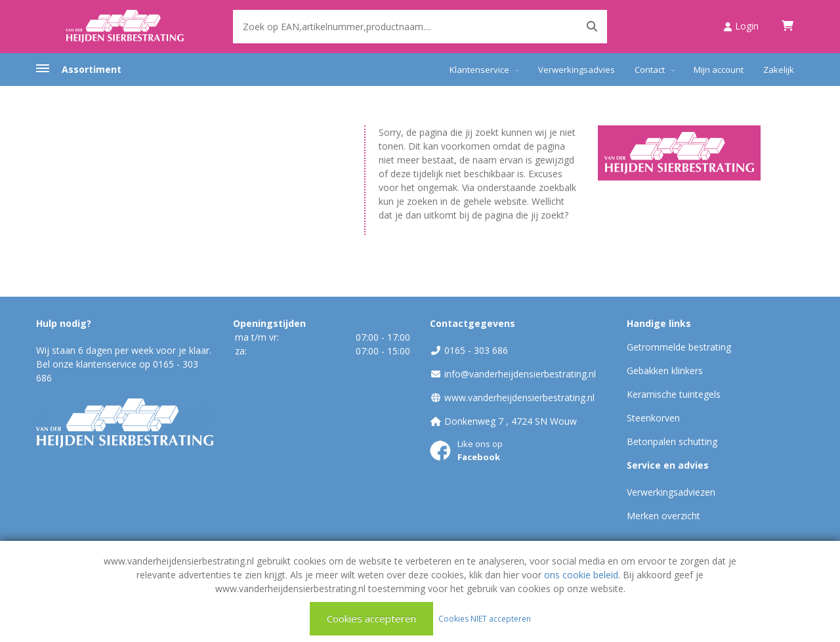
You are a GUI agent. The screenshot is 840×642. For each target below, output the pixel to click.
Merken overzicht (663, 516)
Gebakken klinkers (665, 371)
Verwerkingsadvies (577, 70)
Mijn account (719, 70)
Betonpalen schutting (672, 441)
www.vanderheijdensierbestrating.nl (519, 397)
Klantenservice (479, 70)
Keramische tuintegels (674, 394)
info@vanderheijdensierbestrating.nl (520, 374)
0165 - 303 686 (476, 350)
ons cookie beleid (581, 575)
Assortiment (92, 69)
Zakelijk (779, 70)
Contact (650, 70)
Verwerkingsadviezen (671, 492)
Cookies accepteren (371, 618)
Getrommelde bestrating (679, 347)
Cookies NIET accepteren (485, 618)
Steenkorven (653, 418)
